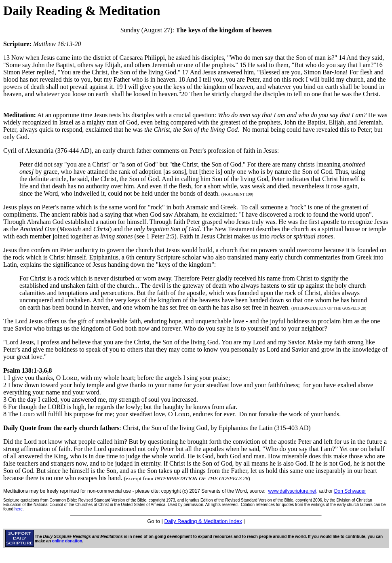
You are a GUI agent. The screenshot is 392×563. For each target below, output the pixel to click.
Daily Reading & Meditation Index (203, 521)
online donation (67, 541)
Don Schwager (350, 491)
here (19, 509)
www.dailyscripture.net (292, 491)
